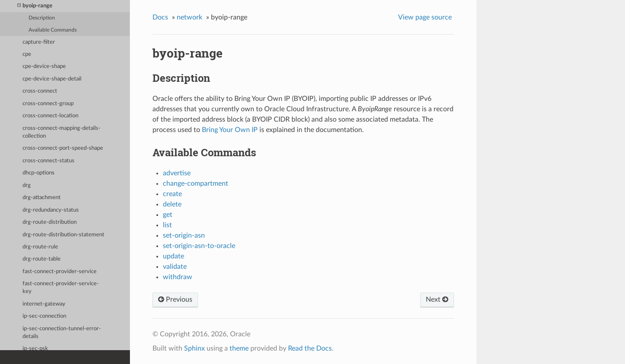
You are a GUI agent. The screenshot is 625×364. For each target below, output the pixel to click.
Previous (175, 300)
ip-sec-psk (35, 349)
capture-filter (39, 42)
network (189, 17)
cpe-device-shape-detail (52, 79)
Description (42, 18)
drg (27, 185)
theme (239, 348)
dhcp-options (39, 173)
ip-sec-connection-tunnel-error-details (62, 333)
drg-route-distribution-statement (63, 235)
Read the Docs (310, 348)
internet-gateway (44, 304)
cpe (27, 54)
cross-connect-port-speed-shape (63, 148)
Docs (160, 17)
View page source (425, 17)
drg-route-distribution (50, 222)
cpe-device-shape (44, 66)
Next (437, 300)
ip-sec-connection (44, 316)
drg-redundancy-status (51, 210)
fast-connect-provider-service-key (61, 288)
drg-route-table (42, 259)
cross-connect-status (49, 161)
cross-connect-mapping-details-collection (62, 132)
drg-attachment (42, 198)
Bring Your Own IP (230, 130)
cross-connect (40, 91)
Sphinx (194, 348)
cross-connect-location (50, 116)
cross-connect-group (48, 104)
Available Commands (53, 30)
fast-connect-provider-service (60, 272)
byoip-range (35, 6)
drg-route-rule (40, 247)
